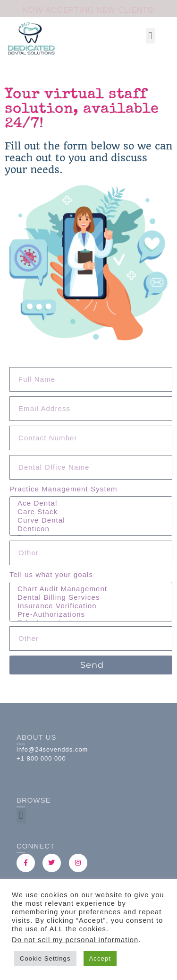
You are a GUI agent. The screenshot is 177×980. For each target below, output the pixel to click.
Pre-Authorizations (89, 614)
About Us (36, 737)
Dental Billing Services (89, 597)
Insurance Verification (89, 606)
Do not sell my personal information (75, 940)
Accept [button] (100, 958)
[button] (151, 36)
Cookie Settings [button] (45, 958)
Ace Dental (89, 503)
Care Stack (89, 512)
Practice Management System (63, 489)
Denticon (89, 529)
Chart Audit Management (89, 589)
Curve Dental (89, 520)
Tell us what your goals (51, 574)
